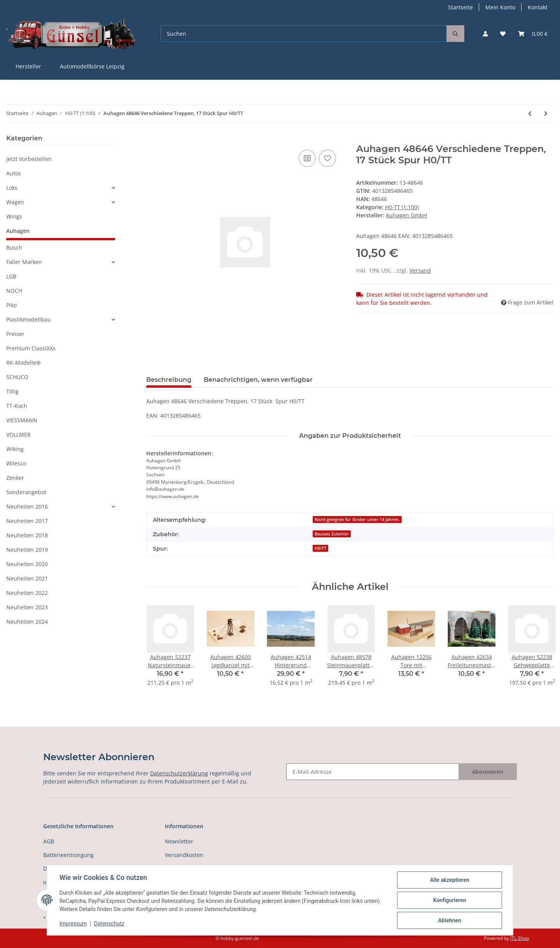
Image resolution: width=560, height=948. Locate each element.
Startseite (460, 7)
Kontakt (538, 7)
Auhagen (18, 231)
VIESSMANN (22, 420)
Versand (420, 270)
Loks (12, 188)
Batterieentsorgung (68, 855)
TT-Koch (17, 406)
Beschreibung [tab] (169, 380)
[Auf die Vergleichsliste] (307, 158)
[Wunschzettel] (503, 34)
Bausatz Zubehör (332, 534)
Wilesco (16, 463)
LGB (11, 276)
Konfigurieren (449, 900)
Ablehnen (449, 920)
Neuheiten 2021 (27, 578)
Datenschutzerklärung (179, 773)
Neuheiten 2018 (27, 535)
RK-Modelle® (24, 363)
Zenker (15, 478)
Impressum (73, 924)
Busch (14, 247)
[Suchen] (304, 34)
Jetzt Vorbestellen (29, 159)
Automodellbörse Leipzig (92, 66)
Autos (14, 173)
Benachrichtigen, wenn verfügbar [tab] (258, 380)
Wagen (15, 202)
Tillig (12, 391)
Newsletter (179, 841)
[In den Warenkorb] (152, 139)
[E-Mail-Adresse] (373, 772)
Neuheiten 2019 (27, 550)
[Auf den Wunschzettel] (327, 158)
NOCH (14, 291)
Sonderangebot (26, 492)
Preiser (15, 334)
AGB (49, 841)
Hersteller (28, 66)
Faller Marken (24, 262)
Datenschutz (109, 924)
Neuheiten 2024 (27, 622)
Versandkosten (184, 855)
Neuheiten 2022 (27, 593)
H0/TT (320, 548)
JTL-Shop (520, 938)
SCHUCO (17, 377)
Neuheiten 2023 (27, 607)
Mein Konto (500, 7)
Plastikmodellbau (29, 319)
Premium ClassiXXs (31, 348)
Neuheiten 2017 (27, 521)
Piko (11, 305)
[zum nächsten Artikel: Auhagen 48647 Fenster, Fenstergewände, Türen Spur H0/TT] (546, 113)
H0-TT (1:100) (402, 207)
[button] (485, 34)
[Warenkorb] (533, 34)
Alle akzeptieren (449, 880)
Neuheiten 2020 (27, 564)
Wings (14, 216)
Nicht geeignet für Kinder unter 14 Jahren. (357, 519)
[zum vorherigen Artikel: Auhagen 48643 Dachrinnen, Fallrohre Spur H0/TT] (530, 113)
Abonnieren (488, 772)
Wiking (15, 449)
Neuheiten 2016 (27, 506)
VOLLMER (18, 435)
